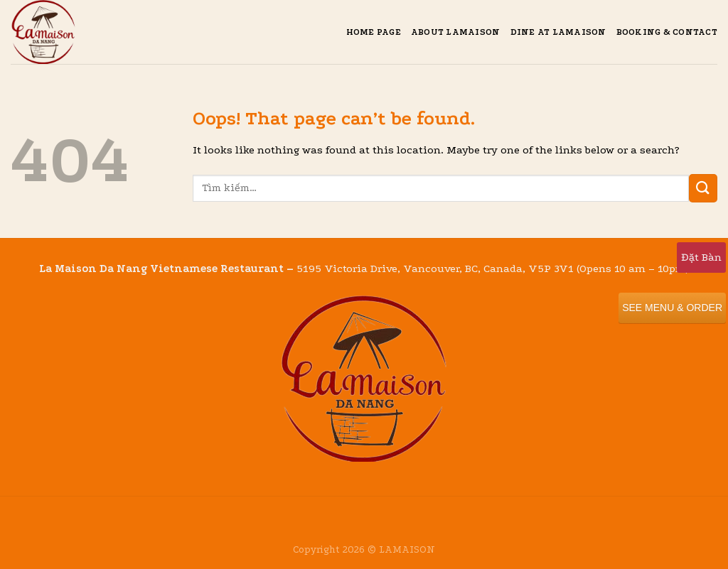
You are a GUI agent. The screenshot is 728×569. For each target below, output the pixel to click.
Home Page (374, 32)
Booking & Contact (667, 32)
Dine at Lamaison (558, 32)
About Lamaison (456, 32)
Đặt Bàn (701, 257)
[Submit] (703, 188)
